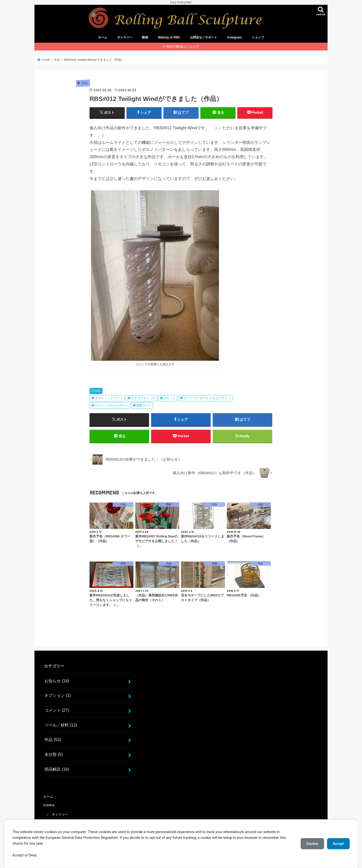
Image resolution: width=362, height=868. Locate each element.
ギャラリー (125, 38)
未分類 (54, 754)
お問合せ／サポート (204, 38)
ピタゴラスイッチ (143, 398)
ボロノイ (169, 398)
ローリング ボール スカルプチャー (207, 398)
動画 (145, 38)
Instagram (234, 38)
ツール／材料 (61, 725)
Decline (312, 844)
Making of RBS (169, 38)
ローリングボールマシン (112, 405)
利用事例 (49, 805)
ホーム (103, 38)
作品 (98, 391)
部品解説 (57, 769)
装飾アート (144, 405)
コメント (57, 710)
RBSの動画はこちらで (182, 47)
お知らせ (57, 681)
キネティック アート (109, 398)
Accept (338, 844)
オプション (58, 696)
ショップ (258, 38)
